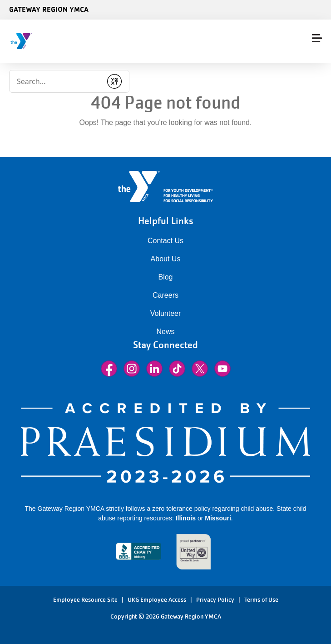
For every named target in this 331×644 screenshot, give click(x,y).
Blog (165, 277)
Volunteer (166, 313)
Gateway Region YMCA (49, 9)
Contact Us (165, 241)
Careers (165, 295)
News (165, 332)
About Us (166, 259)
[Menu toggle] (317, 38)
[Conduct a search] (56, 81)
